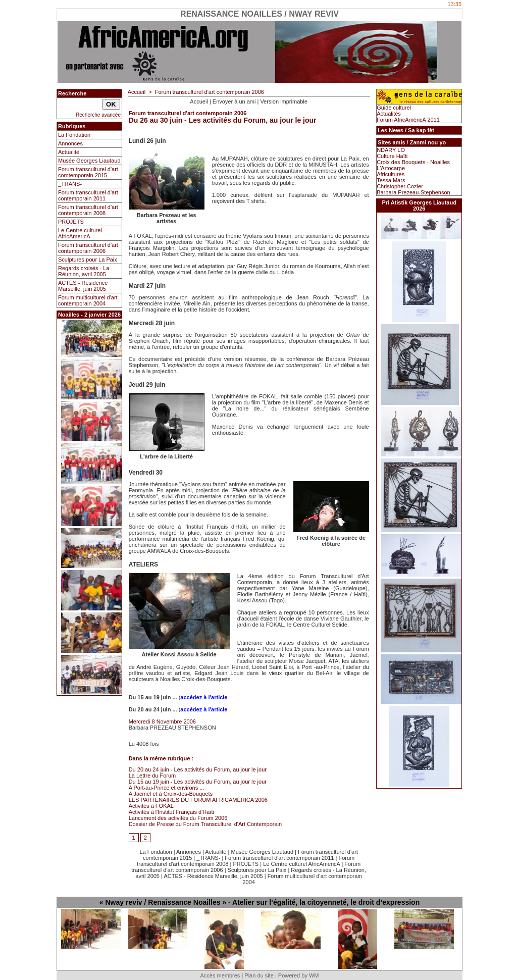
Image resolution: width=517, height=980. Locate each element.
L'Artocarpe (391, 168)
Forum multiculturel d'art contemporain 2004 (88, 300)
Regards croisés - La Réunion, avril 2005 (84, 271)
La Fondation (74, 135)
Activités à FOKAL (151, 806)
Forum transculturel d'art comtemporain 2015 (88, 172)
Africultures (391, 174)
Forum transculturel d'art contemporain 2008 (88, 210)
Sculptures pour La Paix (88, 260)
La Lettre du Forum (152, 776)
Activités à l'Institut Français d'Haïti (171, 812)
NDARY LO (391, 150)
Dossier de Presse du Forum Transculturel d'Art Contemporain (205, 824)
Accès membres (220, 975)
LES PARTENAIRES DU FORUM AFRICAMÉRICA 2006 (198, 800)
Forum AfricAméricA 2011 (408, 120)
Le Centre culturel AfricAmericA (80, 233)
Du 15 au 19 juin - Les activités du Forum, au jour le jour (198, 782)
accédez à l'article (204, 697)
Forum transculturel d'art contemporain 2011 (88, 195)
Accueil (137, 92)
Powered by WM (299, 975)
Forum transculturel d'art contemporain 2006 (88, 248)
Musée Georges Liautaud (89, 161)
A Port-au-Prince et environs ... (167, 788)
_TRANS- (70, 184)
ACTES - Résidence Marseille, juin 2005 (83, 286)
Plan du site (259, 975)
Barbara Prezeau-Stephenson (413, 192)
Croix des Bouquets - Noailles (413, 162)
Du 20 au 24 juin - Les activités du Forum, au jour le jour (198, 769)
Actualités (389, 114)
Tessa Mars (391, 180)
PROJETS (71, 222)
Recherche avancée (98, 115)
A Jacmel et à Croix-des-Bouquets (171, 794)
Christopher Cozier (400, 186)
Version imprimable (284, 101)
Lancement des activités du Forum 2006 (178, 818)
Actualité (69, 152)
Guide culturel (394, 108)
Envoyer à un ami (234, 101)
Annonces (70, 143)
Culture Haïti (392, 156)
